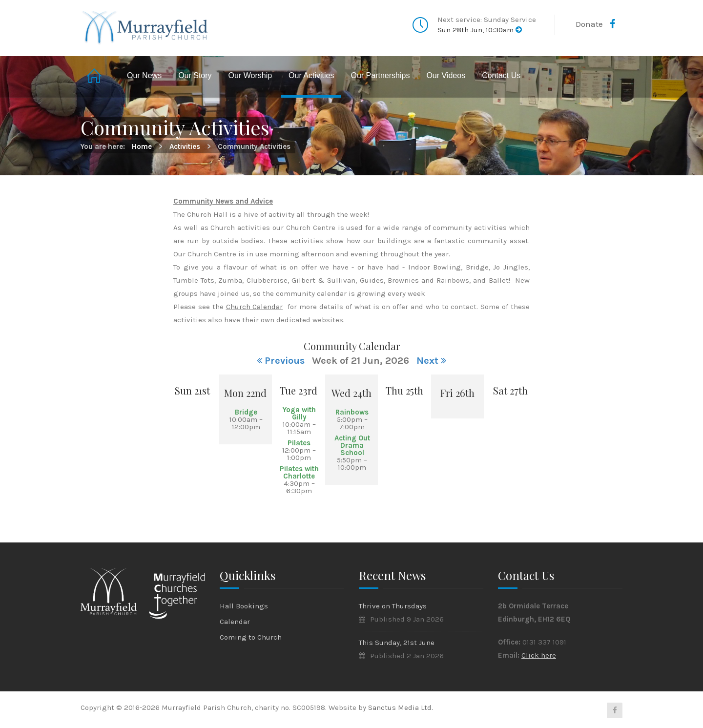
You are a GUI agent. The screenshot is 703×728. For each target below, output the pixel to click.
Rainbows (352, 412)
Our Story (195, 75)
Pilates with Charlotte (299, 472)
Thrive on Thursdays (393, 606)
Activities (185, 146)
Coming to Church (251, 637)
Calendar (235, 622)
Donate (589, 24)
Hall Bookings (244, 606)
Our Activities (311, 75)
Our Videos (446, 75)
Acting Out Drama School (352, 445)
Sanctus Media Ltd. (401, 707)
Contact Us (501, 75)
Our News (144, 75)
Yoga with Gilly (299, 413)
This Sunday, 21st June (397, 643)
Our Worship (250, 75)
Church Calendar (255, 307)
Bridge (246, 412)
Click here (539, 655)
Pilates (299, 443)
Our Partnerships (380, 75)
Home (95, 77)
